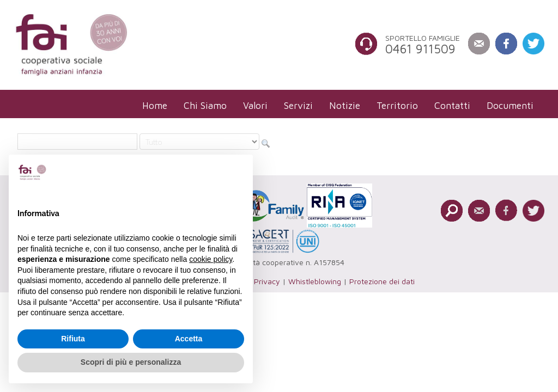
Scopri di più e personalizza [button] (131, 362)
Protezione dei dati (382, 281)
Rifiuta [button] (73, 339)
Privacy (267, 281)
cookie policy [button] (211, 259)
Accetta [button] (189, 339)
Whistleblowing (315, 281)
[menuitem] (155, 105)
